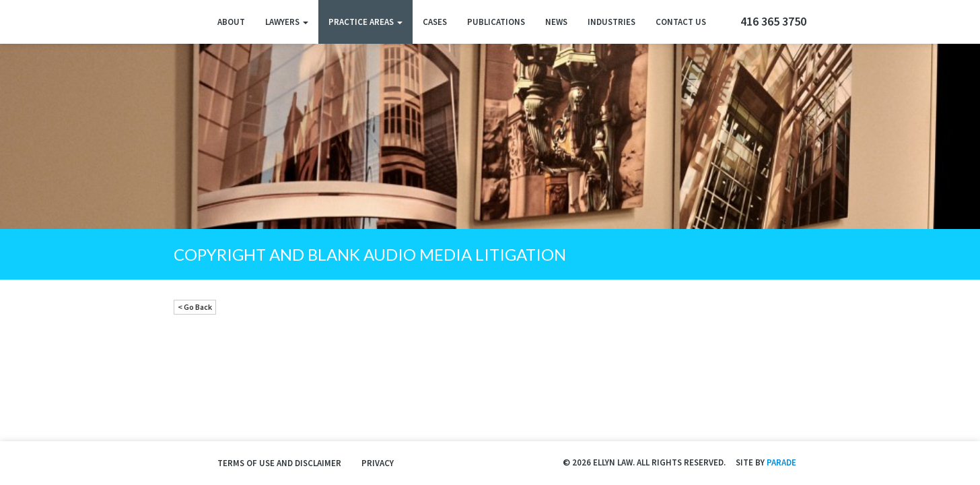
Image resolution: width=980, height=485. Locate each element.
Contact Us (681, 22)
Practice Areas (365, 22)
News (556, 22)
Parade (781, 462)
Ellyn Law (185, 22)
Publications (496, 22)
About (231, 22)
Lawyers (287, 22)
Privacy (378, 463)
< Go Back (195, 307)
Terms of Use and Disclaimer (279, 463)
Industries (611, 22)
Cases (435, 22)
